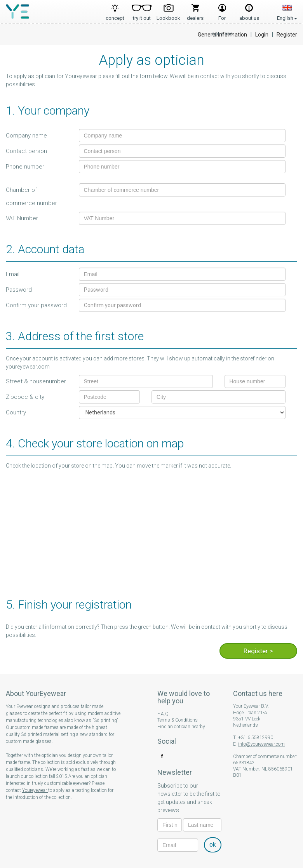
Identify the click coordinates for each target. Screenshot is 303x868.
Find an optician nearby (181, 727)
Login (262, 35)
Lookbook (168, 16)
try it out (142, 16)
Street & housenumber (36, 381)
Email (13, 274)
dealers (195, 16)
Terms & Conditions (178, 720)
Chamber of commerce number (31, 197)
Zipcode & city (25, 397)
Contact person (26, 151)
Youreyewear (35, 790)
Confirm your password (36, 305)
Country (16, 412)
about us (249, 16)
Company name (26, 136)
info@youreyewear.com (261, 744)
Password (19, 290)
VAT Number (22, 218)
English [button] (287, 10)
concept (115, 16)
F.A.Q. (164, 714)
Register (287, 35)
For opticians (222, 16)
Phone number (25, 167)
